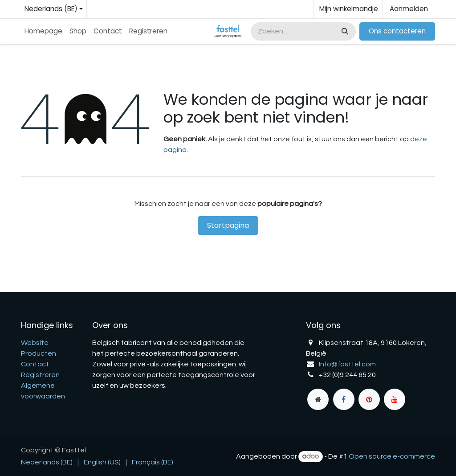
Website (35, 343)
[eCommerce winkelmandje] (348, 9)
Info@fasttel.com (347, 364)
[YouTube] (395, 399)
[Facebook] (344, 399)
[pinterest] (369, 399)
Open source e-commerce (392, 456)
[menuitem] (43, 31)
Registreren (40, 375)
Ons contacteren (397, 31)
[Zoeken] (344, 31)
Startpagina (228, 225)
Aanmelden (409, 9)
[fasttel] (318, 399)
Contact (35, 364)
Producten (39, 353)
